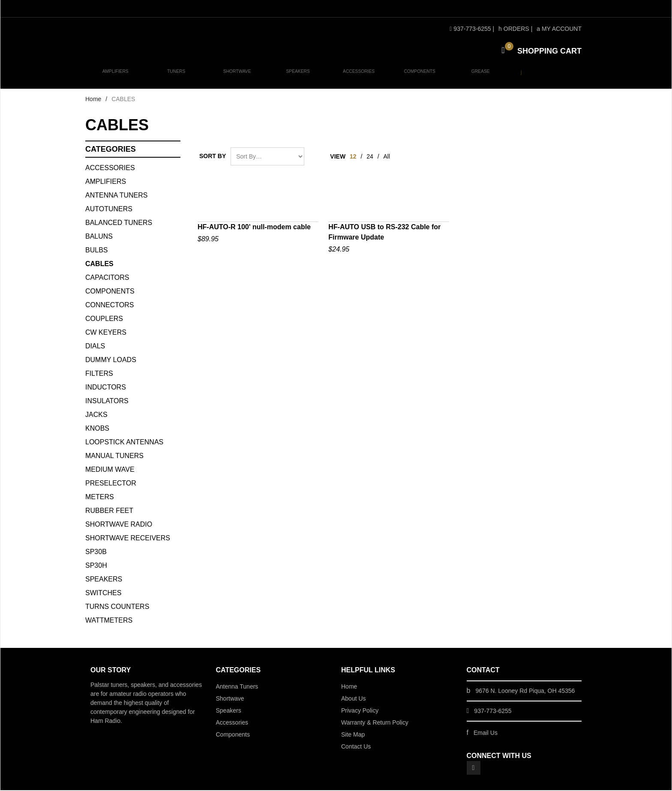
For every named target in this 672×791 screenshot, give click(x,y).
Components (416, 78)
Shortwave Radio (119, 525)
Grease (476, 78)
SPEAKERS (104, 580)
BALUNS (99, 237)
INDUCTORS (106, 388)
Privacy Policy (360, 711)
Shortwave (235, 78)
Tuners (176, 78)
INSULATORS (107, 402)
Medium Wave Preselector (111, 477)
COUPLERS (104, 319)
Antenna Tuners (117, 196)
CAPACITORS (107, 278)
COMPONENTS (110, 292)
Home (93, 100)
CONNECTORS (110, 306)
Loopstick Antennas (124, 443)
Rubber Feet (109, 511)
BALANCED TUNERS (119, 223)
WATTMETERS (109, 621)
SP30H (96, 566)
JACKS (96, 415)
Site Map (353, 735)
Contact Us (356, 747)
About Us (354, 699)
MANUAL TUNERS (114, 457)
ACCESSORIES (110, 169)
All (387, 157)
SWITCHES (103, 594)
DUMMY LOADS (111, 361)
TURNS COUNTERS (117, 607)
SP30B (96, 553)
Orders (514, 29)
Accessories (356, 78)
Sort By (213, 157)
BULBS (96, 251)
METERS (100, 498)
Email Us (486, 734)
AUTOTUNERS (109, 210)
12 (353, 157)
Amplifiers (115, 78)
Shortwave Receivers (128, 539)
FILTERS (99, 374)
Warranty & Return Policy (375, 723)
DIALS (95, 347)
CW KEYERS (106, 333)
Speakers (296, 78)
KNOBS (97, 429)
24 (370, 157)
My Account (559, 29)
